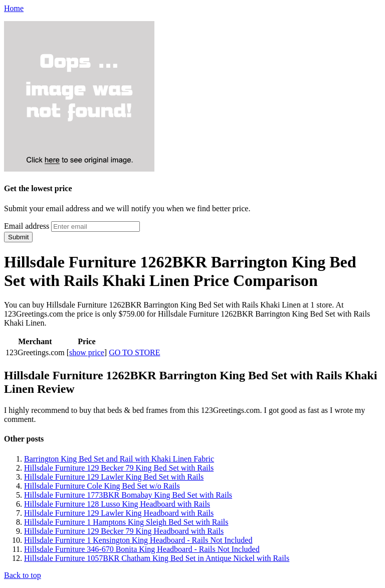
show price (87, 352)
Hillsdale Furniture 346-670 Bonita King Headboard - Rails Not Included (142, 549)
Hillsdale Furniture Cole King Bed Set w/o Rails (102, 486)
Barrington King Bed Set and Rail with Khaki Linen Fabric (119, 459)
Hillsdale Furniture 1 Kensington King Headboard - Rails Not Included (138, 540)
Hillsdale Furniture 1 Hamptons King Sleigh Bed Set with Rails (126, 522)
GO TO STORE (134, 352)
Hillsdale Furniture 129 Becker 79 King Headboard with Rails (124, 531)
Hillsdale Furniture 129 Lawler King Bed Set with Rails (114, 477)
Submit (18, 237)
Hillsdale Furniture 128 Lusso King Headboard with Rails (117, 504)
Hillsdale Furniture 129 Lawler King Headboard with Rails (119, 513)
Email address (27, 226)
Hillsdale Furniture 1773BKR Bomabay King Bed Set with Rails (128, 495)
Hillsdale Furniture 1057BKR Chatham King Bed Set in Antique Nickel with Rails (157, 558)
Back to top (23, 575)
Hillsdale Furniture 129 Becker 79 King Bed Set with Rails (119, 468)
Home (14, 8)
